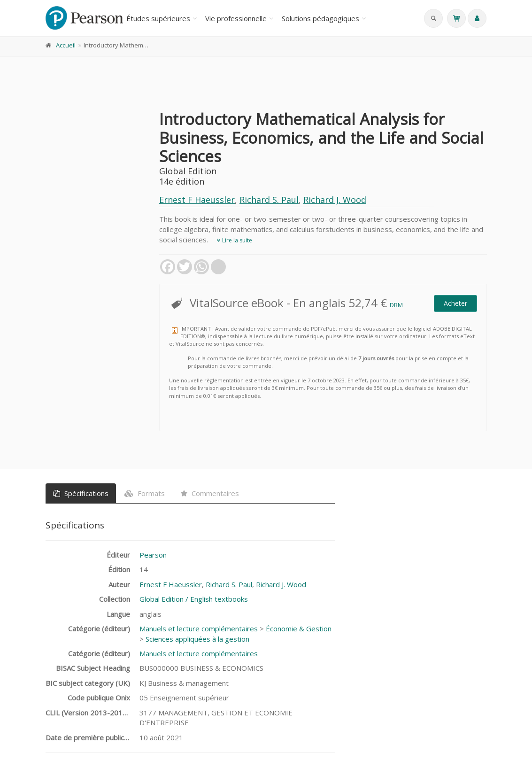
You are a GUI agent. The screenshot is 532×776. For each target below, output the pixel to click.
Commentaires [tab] (210, 493)
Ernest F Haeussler (197, 200)
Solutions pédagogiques (320, 18)
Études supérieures (158, 18)
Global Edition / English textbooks (194, 599)
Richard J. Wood (335, 200)
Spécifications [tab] (81, 493)
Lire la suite (235, 240)
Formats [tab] (145, 493)
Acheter (455, 303)
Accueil (66, 45)
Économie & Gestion (299, 629)
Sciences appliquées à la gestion (197, 639)
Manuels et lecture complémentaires (199, 629)
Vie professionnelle (236, 18)
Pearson (153, 555)
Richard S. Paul (269, 200)
